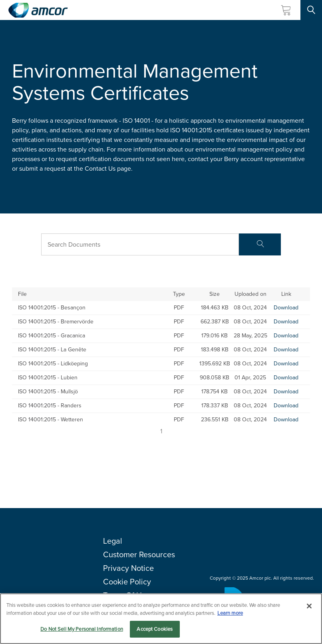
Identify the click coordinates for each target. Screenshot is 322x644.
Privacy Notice (128, 568)
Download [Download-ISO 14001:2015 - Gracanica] (286, 336)
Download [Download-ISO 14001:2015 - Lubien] (286, 378)
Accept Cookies (155, 629)
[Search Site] (311, 10)
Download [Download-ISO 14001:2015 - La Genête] (286, 350)
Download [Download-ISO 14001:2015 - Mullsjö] (286, 392)
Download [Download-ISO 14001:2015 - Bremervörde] (286, 322)
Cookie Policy (127, 582)
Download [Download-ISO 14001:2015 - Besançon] (286, 308)
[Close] (309, 606)
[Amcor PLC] (38, 10)
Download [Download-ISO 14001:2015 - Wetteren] (286, 420)
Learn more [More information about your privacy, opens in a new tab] (230, 613)
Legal (113, 541)
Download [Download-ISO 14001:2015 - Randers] (286, 406)
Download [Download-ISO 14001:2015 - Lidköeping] (286, 364)
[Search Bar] (140, 244)
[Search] (260, 244)
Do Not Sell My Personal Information (82, 629)
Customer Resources (139, 554)
